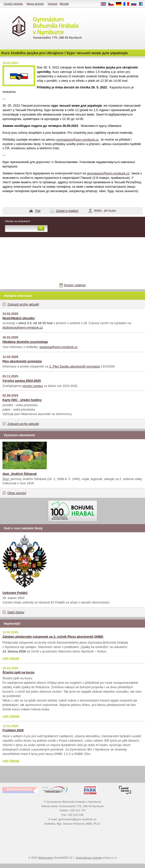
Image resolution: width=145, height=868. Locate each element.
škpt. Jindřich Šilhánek (20, 474)
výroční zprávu (33, 386)
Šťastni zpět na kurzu (18, 672)
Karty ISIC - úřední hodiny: (22, 400)
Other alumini (17, 493)
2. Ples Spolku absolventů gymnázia (75, 366)
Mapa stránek (35, 4)
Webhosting (46, 858)
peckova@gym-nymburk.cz (59, 347)
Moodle (64, 4)
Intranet (53, 4)
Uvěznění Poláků (15, 593)
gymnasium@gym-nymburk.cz (77, 140)
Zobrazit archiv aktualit (23, 304)
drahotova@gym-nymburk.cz (23, 327)
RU (136, 4)
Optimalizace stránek (89, 858)
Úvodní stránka (13, 4)
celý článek (11, 658)
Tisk (38, 211)
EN (105, 4)
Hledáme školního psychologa (25, 342)
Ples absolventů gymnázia (22, 361)
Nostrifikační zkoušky (19, 318)
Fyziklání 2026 (13, 730)
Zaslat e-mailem (67, 211)
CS (113, 4)
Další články (16, 612)
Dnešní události (75, 285)
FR (128, 4)
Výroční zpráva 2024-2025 (22, 381)
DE (120, 4)
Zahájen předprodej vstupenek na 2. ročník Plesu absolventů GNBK (53, 637)
